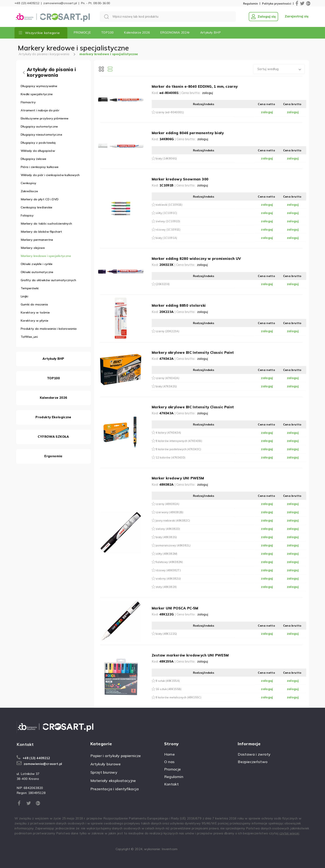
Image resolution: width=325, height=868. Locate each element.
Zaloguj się (263, 17)
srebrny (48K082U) (168, 579)
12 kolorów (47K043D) (171, 457)
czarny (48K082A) (167, 504)
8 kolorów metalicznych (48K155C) (178, 697)
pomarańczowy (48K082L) (173, 545)
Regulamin (250, 4)
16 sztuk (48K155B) (169, 689)
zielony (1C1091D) (168, 221)
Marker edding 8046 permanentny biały (188, 133)
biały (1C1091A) (166, 238)
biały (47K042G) (166, 386)
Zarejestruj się (297, 16)
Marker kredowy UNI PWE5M (178, 478)
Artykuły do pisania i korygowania (44, 54)
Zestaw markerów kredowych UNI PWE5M (190, 655)
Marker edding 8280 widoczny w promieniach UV (196, 258)
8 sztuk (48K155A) (168, 681)
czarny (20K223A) (167, 331)
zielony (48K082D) (168, 529)
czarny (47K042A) (167, 378)
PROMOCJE (82, 32)
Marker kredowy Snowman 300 (180, 179)
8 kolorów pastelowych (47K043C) (178, 449)
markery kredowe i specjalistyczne (109, 54)
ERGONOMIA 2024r (175, 32)
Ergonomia (53, 456)
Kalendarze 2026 (137, 32)
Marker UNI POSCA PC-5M (175, 608)
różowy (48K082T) (168, 570)
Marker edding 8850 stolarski (179, 305)
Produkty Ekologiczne (53, 417)
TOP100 (107, 32)
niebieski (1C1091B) (169, 205)
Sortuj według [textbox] (268, 69)
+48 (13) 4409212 (27, 3)
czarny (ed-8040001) (170, 112)
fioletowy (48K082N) (169, 562)
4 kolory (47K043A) (168, 433)
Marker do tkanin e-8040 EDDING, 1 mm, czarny (195, 86)
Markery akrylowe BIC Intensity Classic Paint (193, 352)
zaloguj (208, 93)
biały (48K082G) (166, 537)
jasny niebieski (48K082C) (173, 520)
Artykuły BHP (211, 32)
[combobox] (279, 69)
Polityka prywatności (277, 4)
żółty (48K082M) (167, 554)
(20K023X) (163, 284)
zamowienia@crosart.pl (60, 3)
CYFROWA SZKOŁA (53, 437)
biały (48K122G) (166, 634)
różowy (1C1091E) (168, 230)
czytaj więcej (289, 833)
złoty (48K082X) (166, 587)
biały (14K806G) (166, 158)
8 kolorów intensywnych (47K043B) (179, 441)
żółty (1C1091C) (166, 213)
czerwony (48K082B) (170, 512)
